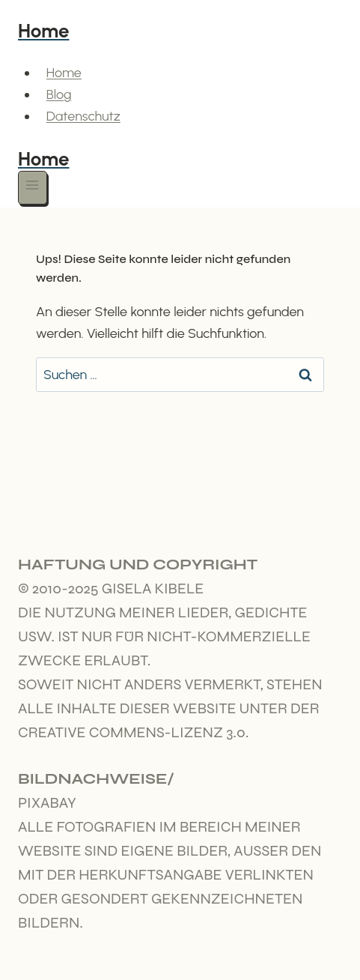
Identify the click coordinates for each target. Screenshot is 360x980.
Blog (59, 94)
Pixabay (47, 803)
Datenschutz (83, 116)
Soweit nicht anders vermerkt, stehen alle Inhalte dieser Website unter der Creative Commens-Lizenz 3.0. (170, 708)
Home (64, 73)
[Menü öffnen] (33, 188)
